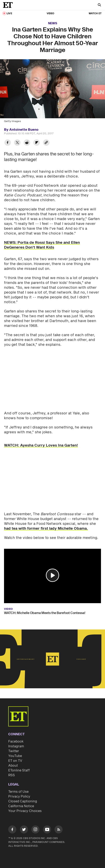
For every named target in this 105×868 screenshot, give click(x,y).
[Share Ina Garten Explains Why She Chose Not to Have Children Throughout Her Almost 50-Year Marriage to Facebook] (8, 143)
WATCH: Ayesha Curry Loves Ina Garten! (41, 445)
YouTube (15, 756)
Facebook (16, 742)
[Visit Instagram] (35, 830)
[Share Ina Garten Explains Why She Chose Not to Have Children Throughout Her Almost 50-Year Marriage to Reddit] (27, 143)
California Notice (21, 806)
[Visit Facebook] (12, 830)
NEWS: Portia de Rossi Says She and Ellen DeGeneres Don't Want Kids (42, 245)
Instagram (16, 746)
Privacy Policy (19, 797)
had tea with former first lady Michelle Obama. (46, 529)
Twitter (14, 751)
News (53, 23)
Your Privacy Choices (25, 811)
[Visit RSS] (59, 830)
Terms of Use (18, 792)
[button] (52, 575)
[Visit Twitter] (24, 830)
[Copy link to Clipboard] (46, 143)
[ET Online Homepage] (9, 5)
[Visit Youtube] (47, 830)
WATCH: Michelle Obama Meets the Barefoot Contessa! (45, 613)
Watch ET (95, 14)
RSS (12, 775)
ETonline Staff (19, 770)
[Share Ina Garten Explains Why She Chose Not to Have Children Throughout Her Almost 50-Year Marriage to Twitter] (17, 143)
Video (50, 14)
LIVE (9, 14)
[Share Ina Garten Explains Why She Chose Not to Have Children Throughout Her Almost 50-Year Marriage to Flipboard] (37, 143)
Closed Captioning (23, 801)
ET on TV (15, 761)
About (13, 766)
